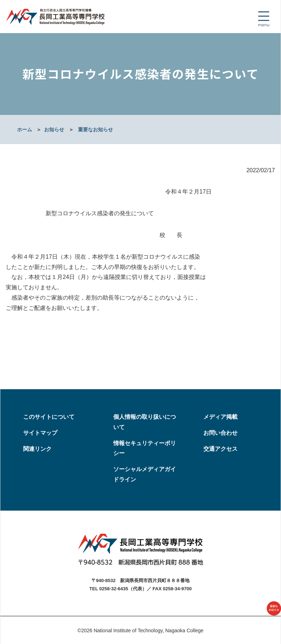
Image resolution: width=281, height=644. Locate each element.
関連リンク (37, 449)
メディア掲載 (220, 417)
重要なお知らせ (95, 130)
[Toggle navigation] (264, 19)
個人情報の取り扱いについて (145, 422)
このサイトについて (49, 417)
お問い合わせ (220, 433)
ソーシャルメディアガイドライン (145, 474)
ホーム (25, 130)
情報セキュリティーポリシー (145, 448)
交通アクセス (220, 449)
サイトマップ (40, 433)
